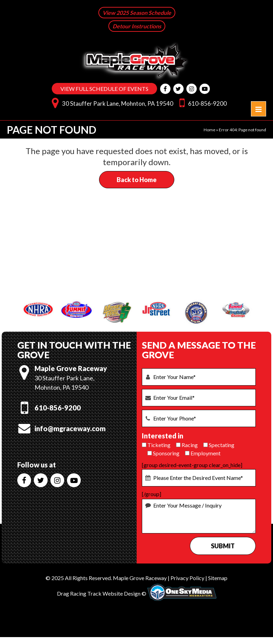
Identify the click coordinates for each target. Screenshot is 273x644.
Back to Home (137, 179)
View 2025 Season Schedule (137, 13)
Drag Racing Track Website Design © (102, 593)
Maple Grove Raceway (140, 577)
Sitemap (218, 577)
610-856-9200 (201, 102)
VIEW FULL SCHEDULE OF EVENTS (104, 89)
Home (209, 129)
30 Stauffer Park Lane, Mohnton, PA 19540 (111, 102)
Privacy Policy (187, 577)
